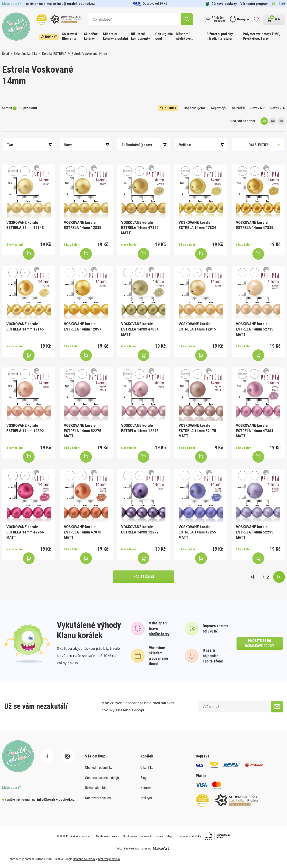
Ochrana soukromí (84, 859)
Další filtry (258, 145)
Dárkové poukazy (221, 4)
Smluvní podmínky (109, 859)
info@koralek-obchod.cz (76, 4)
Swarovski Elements (70, 36)
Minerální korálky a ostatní (115, 36)
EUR (282, 4)
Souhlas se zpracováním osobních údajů (148, 836)
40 (273, 121)
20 (264, 121)
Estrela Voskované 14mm (89, 54)
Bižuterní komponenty (141, 36)
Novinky (49, 37)
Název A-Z (258, 108)
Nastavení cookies (98, 798)
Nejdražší (238, 108)
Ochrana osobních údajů (102, 778)
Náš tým (146, 798)
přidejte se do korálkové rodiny (260, 643)
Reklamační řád (96, 788)
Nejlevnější (219, 108)
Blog (143, 778)
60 (281, 121)
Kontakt (146, 788)
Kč (274, 4)
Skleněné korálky (91, 36)
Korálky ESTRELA (54, 54)
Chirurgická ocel (164, 36)
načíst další (144, 577)
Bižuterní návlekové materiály (183, 36)
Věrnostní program (254, 4)
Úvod (6, 54)
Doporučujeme (195, 108)
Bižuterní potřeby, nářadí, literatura (220, 36)
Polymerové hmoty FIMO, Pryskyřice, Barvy (261, 36)
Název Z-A (278, 108)
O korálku (147, 767)
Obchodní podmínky (99, 767)
